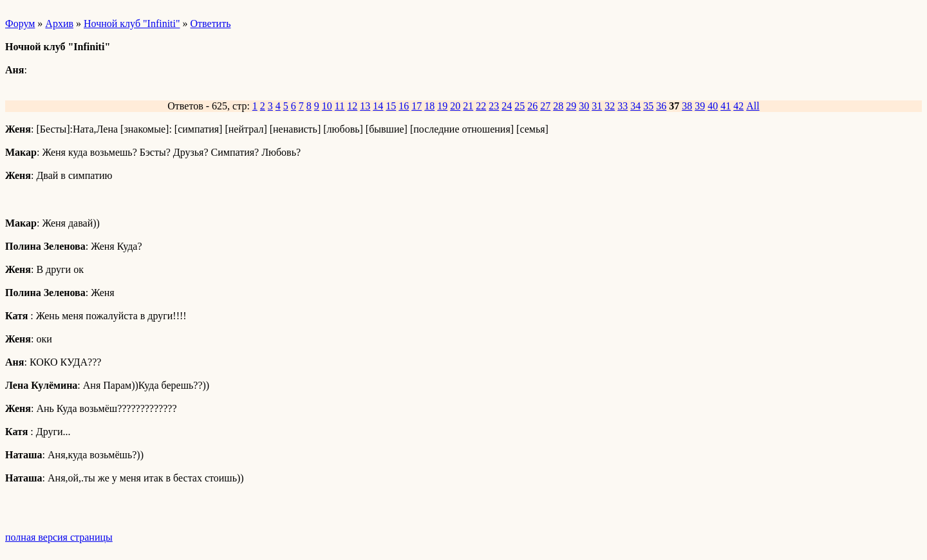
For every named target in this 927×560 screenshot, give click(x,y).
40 (713, 106)
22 (481, 106)
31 (597, 106)
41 (726, 106)
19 (442, 106)
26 (532, 106)
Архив (59, 23)
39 (700, 106)
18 (429, 106)
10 (327, 106)
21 (468, 106)
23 (494, 106)
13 (365, 106)
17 (417, 106)
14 (378, 106)
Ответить (211, 23)
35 (648, 106)
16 (404, 106)
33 (623, 106)
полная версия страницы (59, 537)
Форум (20, 23)
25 (520, 106)
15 (391, 106)
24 (507, 106)
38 (687, 106)
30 (584, 106)
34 (635, 106)
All (753, 106)
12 (352, 106)
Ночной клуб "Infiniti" (132, 23)
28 (558, 106)
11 (340, 106)
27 (545, 106)
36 (661, 106)
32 (610, 106)
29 (571, 106)
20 (455, 106)
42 (738, 106)
